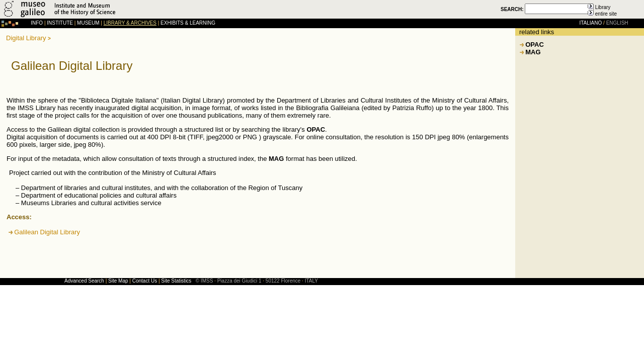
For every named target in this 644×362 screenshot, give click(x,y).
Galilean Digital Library (47, 232)
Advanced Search (84, 281)
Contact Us (145, 281)
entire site (606, 14)
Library (603, 7)
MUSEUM (88, 23)
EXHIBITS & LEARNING (188, 23)
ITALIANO (590, 23)
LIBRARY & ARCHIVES (130, 23)
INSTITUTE (60, 23)
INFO (37, 23)
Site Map (118, 281)
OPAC (535, 44)
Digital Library (26, 38)
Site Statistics (176, 281)
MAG (533, 52)
